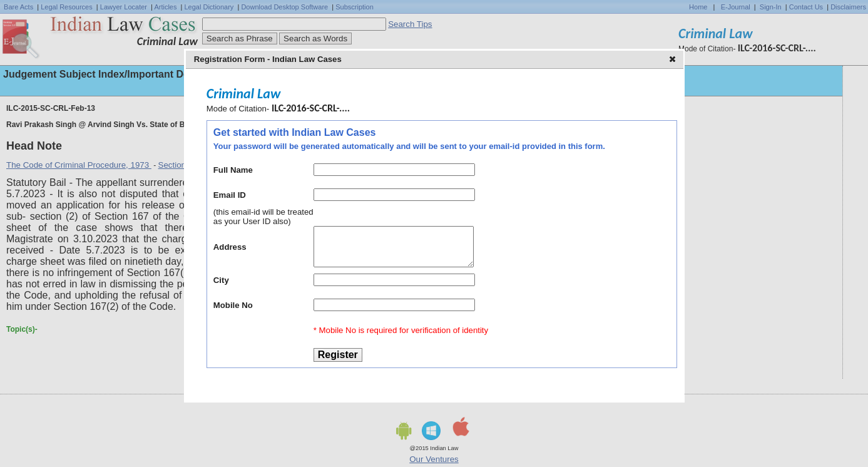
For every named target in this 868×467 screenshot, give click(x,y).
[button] (674, 60)
